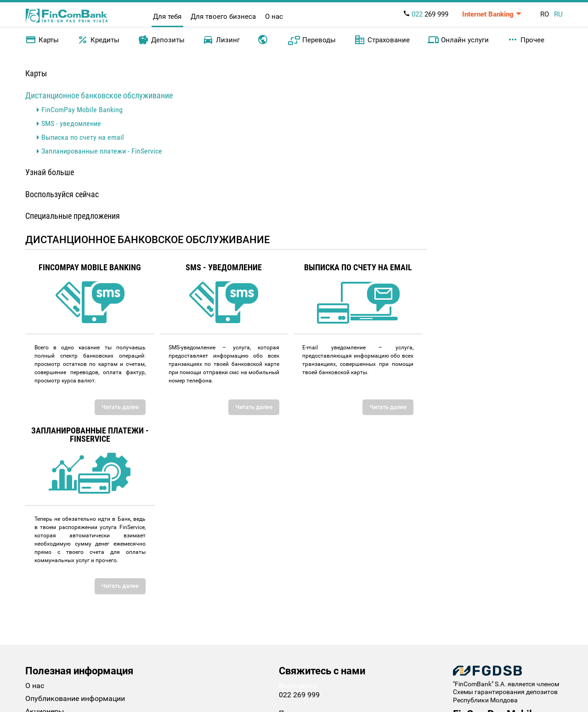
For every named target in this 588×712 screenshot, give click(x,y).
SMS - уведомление (71, 123)
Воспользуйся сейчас (62, 194)
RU (558, 14)
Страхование (382, 40)
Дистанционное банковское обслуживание (99, 95)
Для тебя (167, 17)
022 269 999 (299, 695)
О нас (274, 17)
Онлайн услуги (458, 40)
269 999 (426, 14)
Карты (42, 40)
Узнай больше (50, 172)
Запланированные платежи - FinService (102, 151)
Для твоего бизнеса (223, 17)
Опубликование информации (75, 698)
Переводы (312, 40)
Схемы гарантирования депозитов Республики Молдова (505, 696)
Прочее (526, 40)
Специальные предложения (73, 216)
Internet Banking (488, 14)
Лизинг (221, 40)
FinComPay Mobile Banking (82, 110)
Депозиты (161, 40)
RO (545, 14)
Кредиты (98, 40)
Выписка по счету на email (83, 137)
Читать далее (120, 407)
